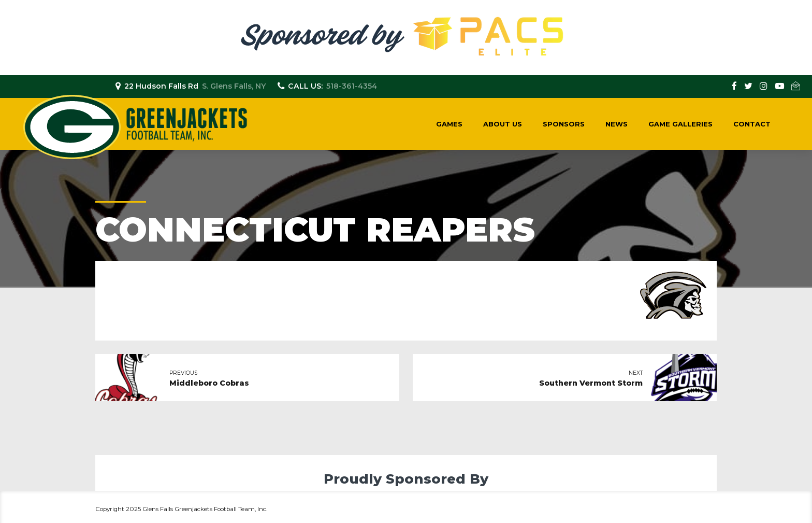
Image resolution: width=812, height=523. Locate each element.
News (617, 124)
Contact (752, 124)
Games (449, 124)
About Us (503, 124)
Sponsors (564, 124)
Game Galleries (680, 124)
